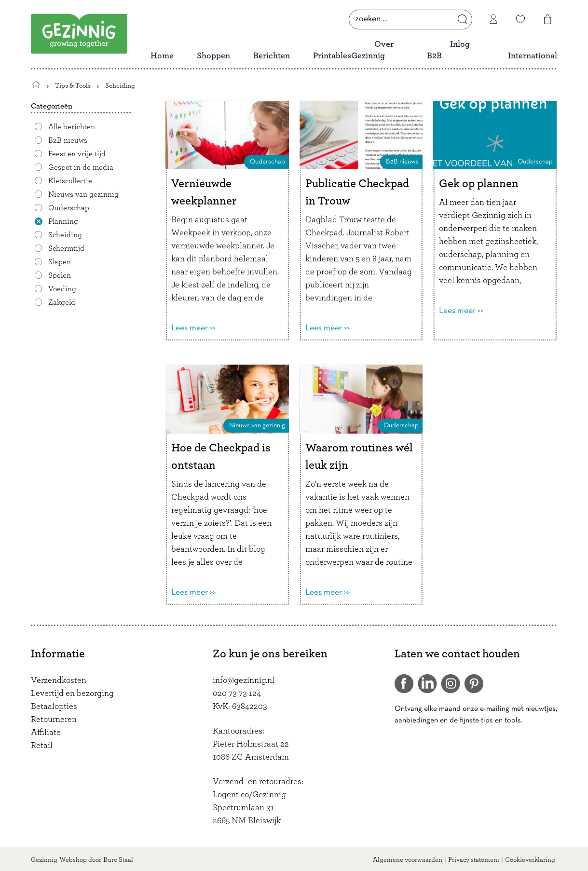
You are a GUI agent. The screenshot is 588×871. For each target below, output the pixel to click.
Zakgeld (62, 302)
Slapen (60, 262)
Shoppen (213, 56)
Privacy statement (474, 860)
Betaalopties (54, 707)
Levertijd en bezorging (72, 694)
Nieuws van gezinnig (83, 194)
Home (162, 56)
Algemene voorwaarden (408, 860)
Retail (42, 746)
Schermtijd (66, 248)
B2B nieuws (68, 140)
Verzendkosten (59, 680)
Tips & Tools (73, 86)
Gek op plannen (479, 184)
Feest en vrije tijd (77, 154)
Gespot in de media (81, 167)
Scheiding (65, 235)
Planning (63, 221)
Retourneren (54, 720)
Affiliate (46, 733)
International (533, 56)
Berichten (272, 56)
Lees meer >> (193, 328)
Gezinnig (44, 860)
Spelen (60, 275)
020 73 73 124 (237, 694)
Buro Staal (118, 860)
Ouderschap (69, 208)
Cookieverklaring (530, 860)
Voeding (62, 289)
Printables (332, 56)
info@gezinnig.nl (244, 680)
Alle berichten (72, 127)
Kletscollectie (70, 181)
